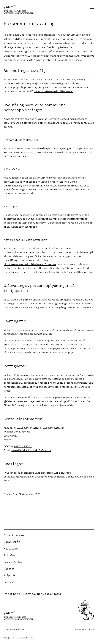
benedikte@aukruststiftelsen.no (54, 91)
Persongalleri (14, 562)
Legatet (9, 569)
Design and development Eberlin (19, 638)
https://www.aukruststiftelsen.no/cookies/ (30, 264)
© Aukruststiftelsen (85, 629)
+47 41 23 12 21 (23, 446)
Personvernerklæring (14, 629)
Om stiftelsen (14, 535)
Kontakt (9, 582)
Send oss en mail (49, 594)
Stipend (9, 575)
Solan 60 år (12, 542)
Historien (11, 549)
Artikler (10, 555)
